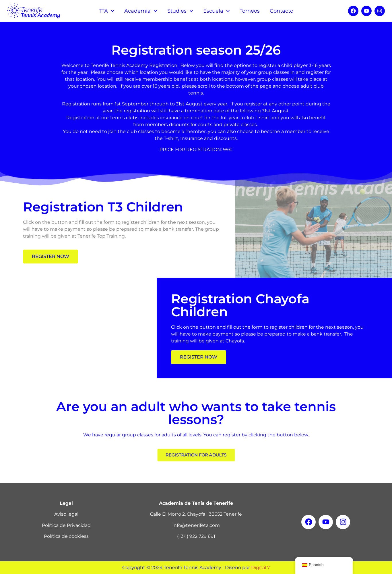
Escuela (217, 11)
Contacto (282, 11)
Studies (180, 11)
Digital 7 (260, 568)
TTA (107, 11)
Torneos (250, 11)
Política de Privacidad (66, 525)
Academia (141, 11)
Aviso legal (66, 514)
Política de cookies (65, 536)
